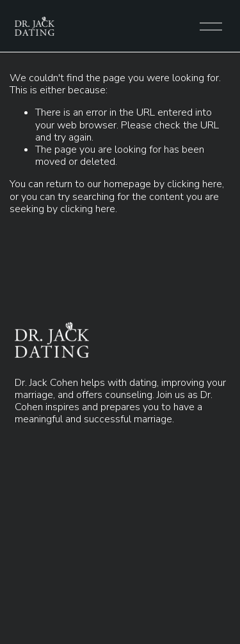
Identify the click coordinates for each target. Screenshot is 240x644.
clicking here (195, 184)
